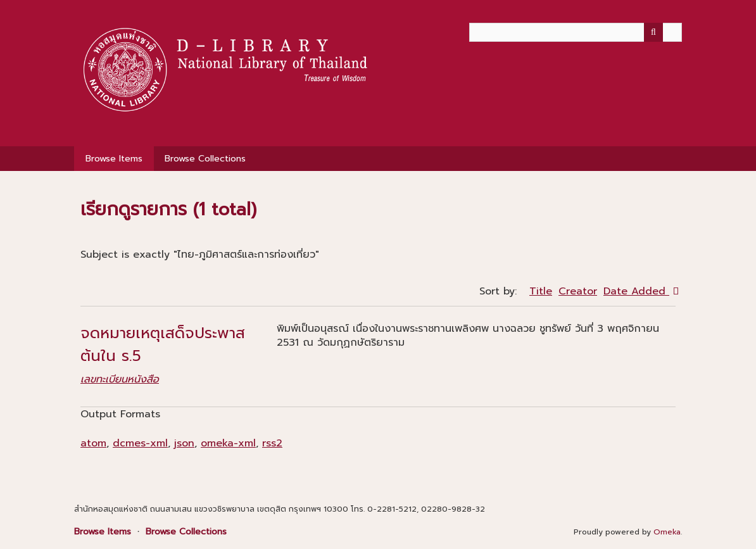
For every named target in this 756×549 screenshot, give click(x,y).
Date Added (636, 291)
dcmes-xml (140, 443)
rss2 (272, 443)
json (184, 443)
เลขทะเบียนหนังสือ (120, 379)
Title (541, 291)
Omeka (667, 532)
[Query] (576, 32)
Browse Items (114, 159)
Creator (578, 291)
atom (93, 443)
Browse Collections (205, 159)
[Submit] (653, 32)
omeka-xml (228, 443)
